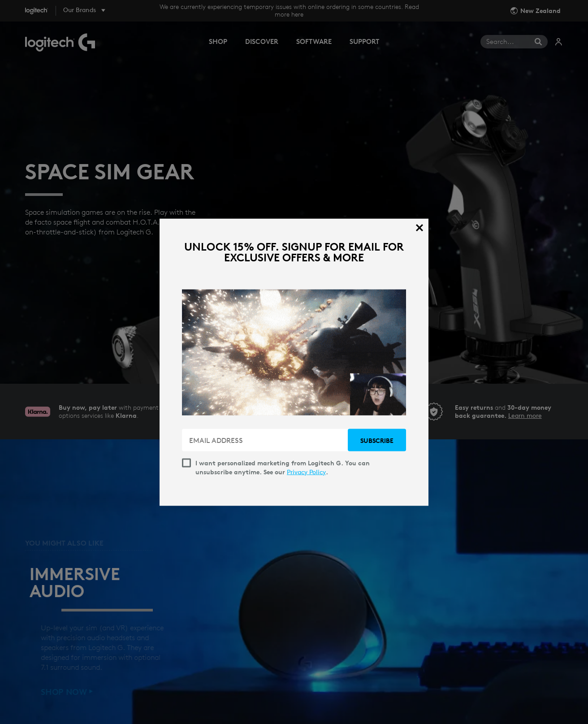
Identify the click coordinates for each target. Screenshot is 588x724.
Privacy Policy (306, 472)
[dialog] (294, 362)
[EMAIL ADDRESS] (266, 440)
